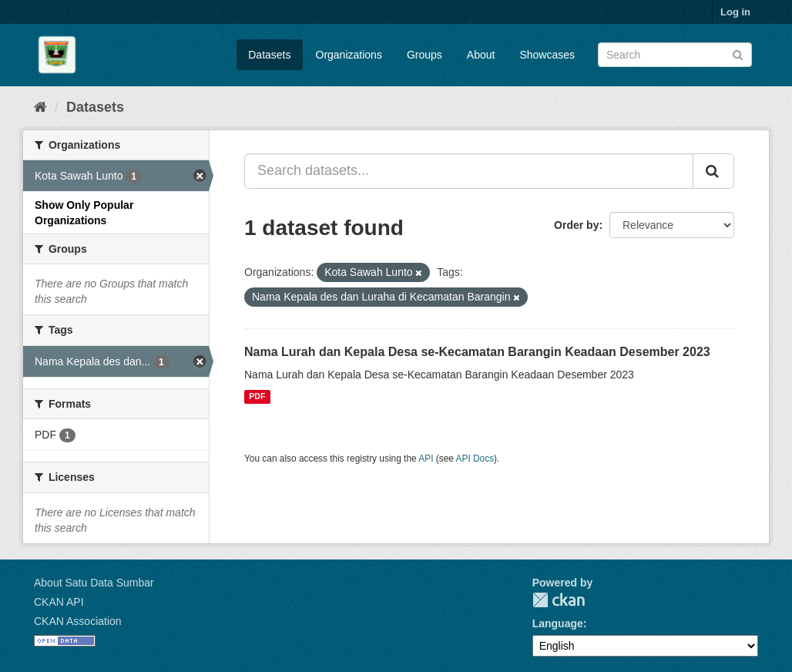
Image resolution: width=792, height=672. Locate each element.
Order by (576, 225)
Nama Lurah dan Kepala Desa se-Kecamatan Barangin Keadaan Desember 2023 (477, 352)
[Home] (40, 107)
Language (558, 623)
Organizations (349, 55)
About (481, 55)
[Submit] (738, 54)
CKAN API (59, 602)
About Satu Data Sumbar (94, 583)
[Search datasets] (675, 55)
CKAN (559, 600)
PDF (257, 397)
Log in (735, 12)
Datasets (269, 55)
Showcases (547, 55)
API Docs (475, 459)
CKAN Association (78, 621)
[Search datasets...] (469, 171)
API (426, 459)
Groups (425, 55)
